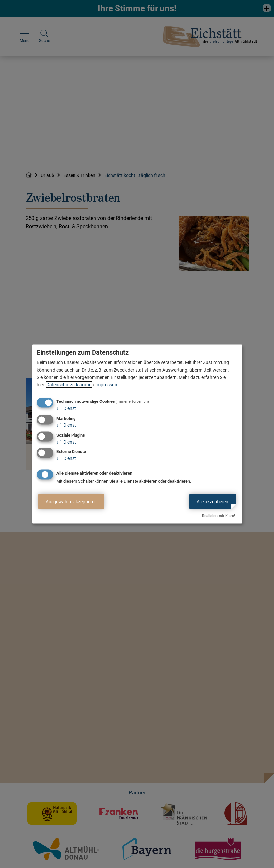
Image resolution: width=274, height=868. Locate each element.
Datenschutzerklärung (69, 384)
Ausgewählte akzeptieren (71, 501)
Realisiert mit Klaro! (219, 516)
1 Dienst (66, 408)
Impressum (107, 384)
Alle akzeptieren (212, 501)
